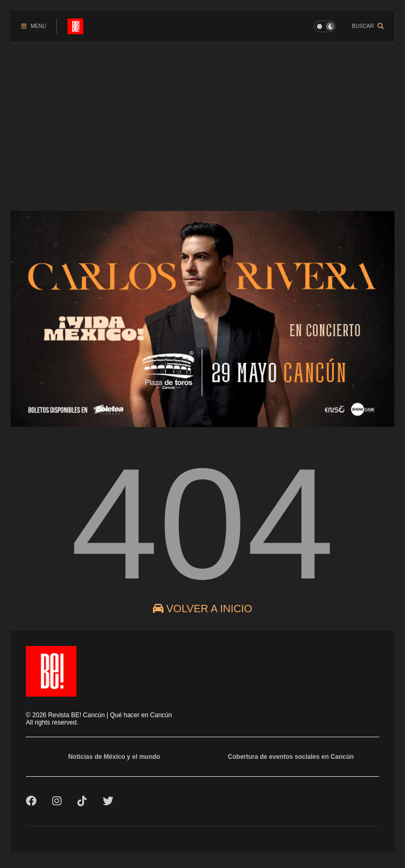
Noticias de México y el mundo (114, 757)
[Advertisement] (202, 121)
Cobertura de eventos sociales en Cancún (291, 757)
